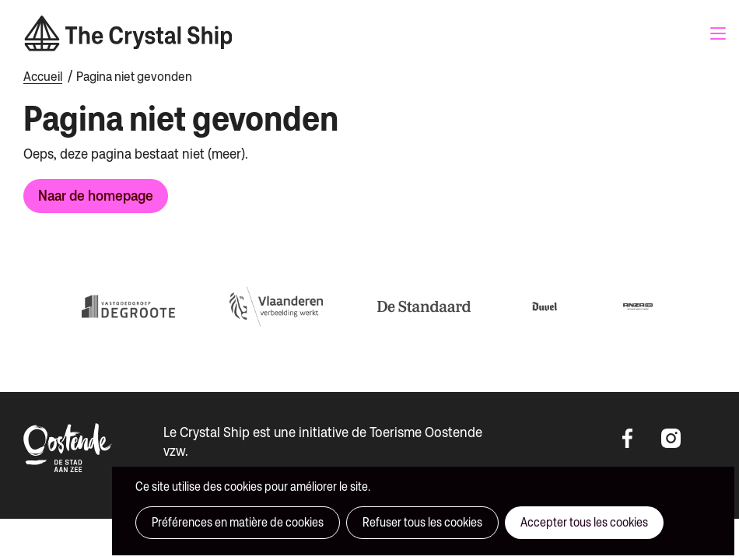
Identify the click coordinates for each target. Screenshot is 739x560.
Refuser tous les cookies (422, 522)
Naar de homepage (96, 195)
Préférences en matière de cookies (238, 522)
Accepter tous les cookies (584, 522)
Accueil (43, 76)
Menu (718, 33)
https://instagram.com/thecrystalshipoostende (677, 439)
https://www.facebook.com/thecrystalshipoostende (638, 439)
